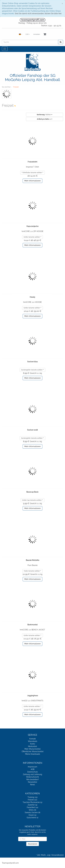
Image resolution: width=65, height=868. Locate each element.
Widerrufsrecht (32, 777)
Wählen (45, 115)
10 (45, 119)
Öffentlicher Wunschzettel (33, 751)
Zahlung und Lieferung (32, 774)
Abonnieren (33, 844)
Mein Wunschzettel (32, 749)
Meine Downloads (33, 754)
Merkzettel (32, 746)
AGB (33, 769)
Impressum (32, 767)
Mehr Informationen (32, 181)
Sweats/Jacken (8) (32, 812)
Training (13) (32, 797)
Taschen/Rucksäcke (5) (32, 802)
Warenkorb (33, 741)
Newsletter (33, 782)
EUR (28, 34)
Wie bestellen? (33, 779)
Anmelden (37, 34)
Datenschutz (33, 772)
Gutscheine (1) (32, 818)
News (32, 785)
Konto (33, 744)
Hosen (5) (32, 815)
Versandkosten (57, 855)
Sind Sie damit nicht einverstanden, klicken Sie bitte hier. (38, 14)
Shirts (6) (32, 810)
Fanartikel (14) (32, 807)
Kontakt (33, 739)
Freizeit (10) (32, 800)
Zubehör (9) (32, 805)
